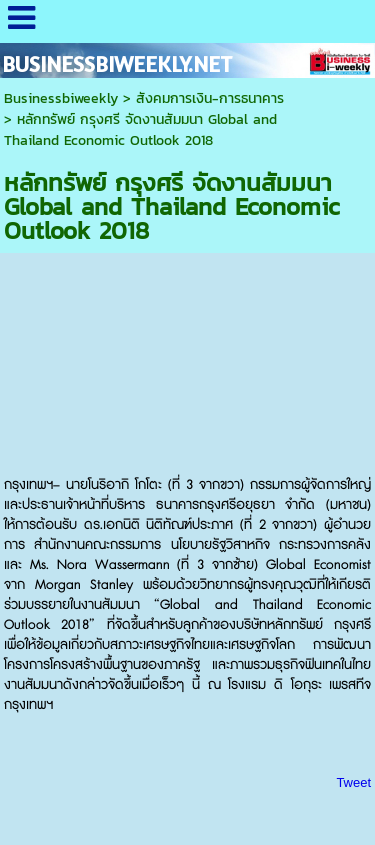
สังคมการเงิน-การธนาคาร (210, 98)
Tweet (353, 782)
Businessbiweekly (61, 98)
